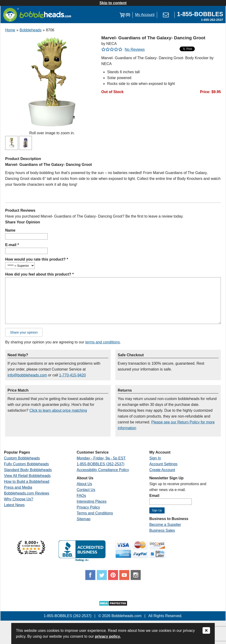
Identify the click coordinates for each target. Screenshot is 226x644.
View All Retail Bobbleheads (27, 476)
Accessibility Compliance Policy (103, 470)
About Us (84, 484)
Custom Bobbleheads (22, 458)
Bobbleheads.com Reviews (27, 493)
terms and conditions (103, 342)
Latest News (14, 505)
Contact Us (86, 490)
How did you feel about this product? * (39, 274)
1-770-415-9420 (72, 375)
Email (154, 496)
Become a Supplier (165, 525)
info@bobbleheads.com (27, 375)
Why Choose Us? (19, 499)
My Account (145, 15)
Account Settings (163, 464)
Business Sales (162, 530)
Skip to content (113, 3)
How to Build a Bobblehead (27, 482)
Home (10, 30)
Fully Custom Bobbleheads (26, 464)
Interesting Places (92, 501)
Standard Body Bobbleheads (28, 470)
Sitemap (84, 519)
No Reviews (135, 49)
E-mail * (12, 245)
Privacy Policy (88, 507)
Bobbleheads (31, 30)
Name (10, 230)
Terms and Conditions (95, 513)
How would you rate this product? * (37, 259)
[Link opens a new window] (200, 15)
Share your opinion (24, 332)
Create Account (162, 470)
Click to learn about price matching (58, 410)
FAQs (81, 496)
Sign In (155, 458)
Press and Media (18, 487)
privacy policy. (108, 636)
